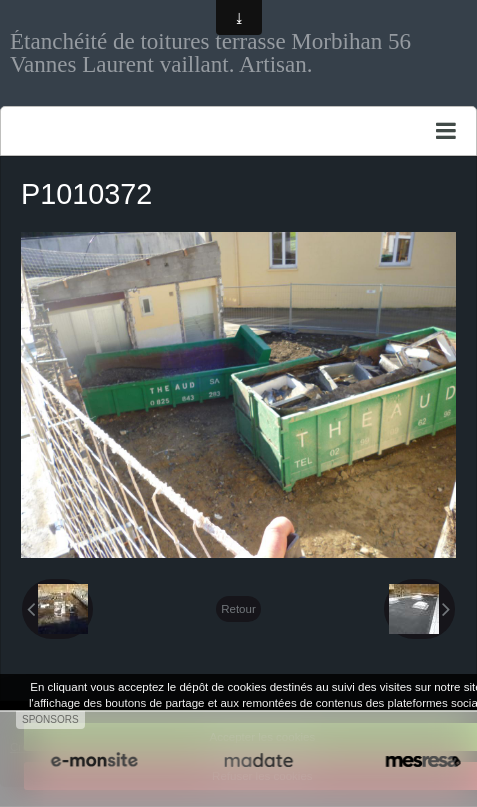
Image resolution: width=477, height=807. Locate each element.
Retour (238, 609)
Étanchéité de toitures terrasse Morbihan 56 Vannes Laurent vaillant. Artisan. (210, 52)
